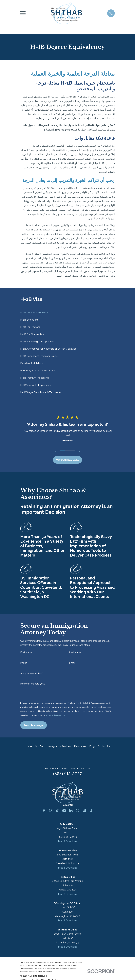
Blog (92, 748)
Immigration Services (59, 748)
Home (28, 748)
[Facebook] (44, 813)
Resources (80, 748)
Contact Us (104, 748)
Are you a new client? (32, 674)
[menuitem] (67, 313)
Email (72, 664)
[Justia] (91, 813)
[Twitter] (78, 813)
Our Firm (40, 748)
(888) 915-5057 (67, 776)
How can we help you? (33, 685)
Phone (24, 664)
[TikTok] (57, 813)
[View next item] (81, 451)
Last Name (75, 653)
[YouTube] (64, 813)
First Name (26, 653)
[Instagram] (51, 813)
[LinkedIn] (71, 813)
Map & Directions (67, 843)
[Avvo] (84, 813)
